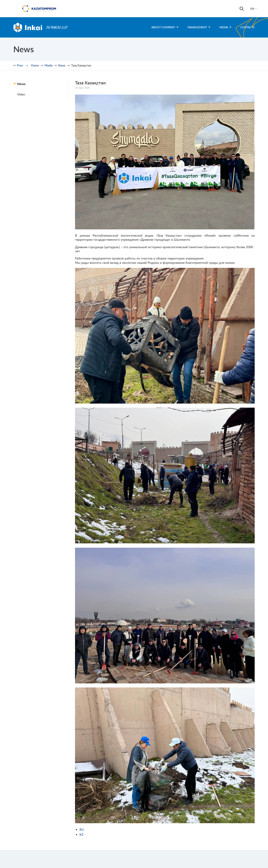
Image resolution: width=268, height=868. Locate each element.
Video (21, 94)
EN (252, 9)
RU (82, 829)
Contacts (248, 27)
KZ (81, 834)
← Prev (18, 65)
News (62, 65)
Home (35, 65)
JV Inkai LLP (57, 27)
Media (225, 27)
